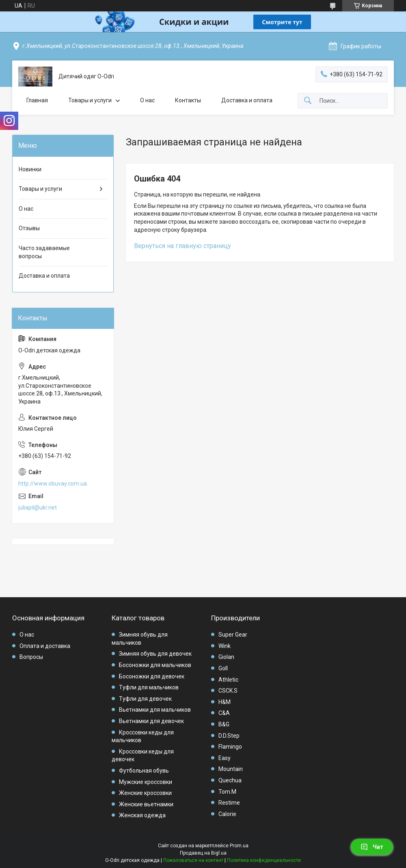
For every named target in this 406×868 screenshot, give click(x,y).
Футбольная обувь (144, 771)
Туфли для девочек (145, 699)
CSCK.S (228, 691)
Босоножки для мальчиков (155, 665)
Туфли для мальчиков (149, 687)
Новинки (30, 169)
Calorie (227, 814)
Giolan (226, 657)
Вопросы (31, 657)
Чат (372, 847)
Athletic (228, 680)
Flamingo (230, 747)
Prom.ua (239, 846)
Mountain (231, 769)
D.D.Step (229, 736)
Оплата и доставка (45, 646)
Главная (37, 100)
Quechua (230, 780)
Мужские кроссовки (146, 782)
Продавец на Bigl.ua (203, 853)
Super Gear (233, 635)
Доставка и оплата (247, 100)
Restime (229, 803)
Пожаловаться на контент (193, 860)
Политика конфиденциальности (264, 860)
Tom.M (227, 792)
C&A (224, 713)
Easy (225, 758)
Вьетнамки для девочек (151, 721)
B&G (224, 724)
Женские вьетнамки (146, 804)
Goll (223, 668)
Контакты (188, 100)
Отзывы (29, 228)
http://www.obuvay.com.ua (53, 484)
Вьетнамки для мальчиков (155, 710)
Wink (225, 646)
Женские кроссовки (145, 793)
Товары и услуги (90, 100)
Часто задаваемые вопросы (44, 252)
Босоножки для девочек (152, 676)
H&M (225, 702)
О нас (147, 100)
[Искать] (308, 101)
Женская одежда (142, 815)
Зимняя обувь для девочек (155, 654)
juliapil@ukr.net (38, 507)
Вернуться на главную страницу (182, 246)
